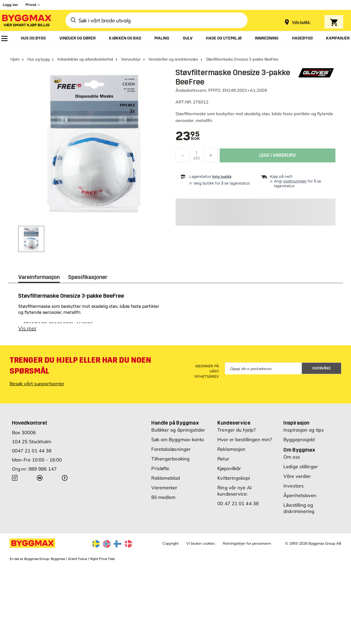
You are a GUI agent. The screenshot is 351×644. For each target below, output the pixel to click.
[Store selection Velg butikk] (301, 22)
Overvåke (321, 368)
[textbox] (188, 136)
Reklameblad (166, 478)
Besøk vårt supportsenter (37, 384)
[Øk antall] (211, 156)
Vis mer (27, 328)
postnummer (295, 181)
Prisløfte (160, 468)
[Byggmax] (27, 20)
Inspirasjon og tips (304, 430)
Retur (223, 459)
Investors (294, 486)
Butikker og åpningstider (178, 430)
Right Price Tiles (102, 559)
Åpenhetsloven (300, 495)
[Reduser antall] (183, 156)
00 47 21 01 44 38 (238, 503)
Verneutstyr (131, 59)
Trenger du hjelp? (236, 430)
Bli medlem (163, 497)
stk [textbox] (197, 159)
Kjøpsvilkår (229, 468)
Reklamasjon (231, 449)
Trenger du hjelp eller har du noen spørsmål (80, 366)
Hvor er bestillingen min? (245, 440)
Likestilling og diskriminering (299, 508)
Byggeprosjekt (299, 440)
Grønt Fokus (78, 559)
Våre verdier (297, 476)
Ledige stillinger (301, 467)
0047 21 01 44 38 (32, 451)
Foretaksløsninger (171, 449)
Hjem (15, 59)
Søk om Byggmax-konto (178, 440)
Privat (31, 5)
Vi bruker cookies (201, 543)
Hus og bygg (38, 59)
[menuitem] (4, 38)
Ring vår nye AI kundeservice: (235, 491)
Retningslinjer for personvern (247, 543)
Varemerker (164, 488)
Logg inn (10, 5)
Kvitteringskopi (234, 478)
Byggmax (58, 559)
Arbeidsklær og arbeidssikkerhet (85, 59)
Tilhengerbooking (170, 459)
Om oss (292, 457)
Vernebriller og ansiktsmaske (173, 59)
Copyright (171, 543)
